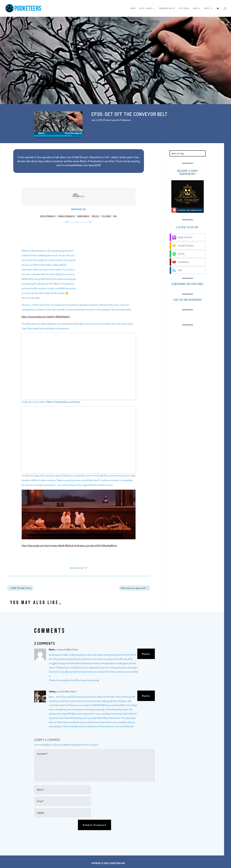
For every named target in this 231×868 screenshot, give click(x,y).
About (207, 8)
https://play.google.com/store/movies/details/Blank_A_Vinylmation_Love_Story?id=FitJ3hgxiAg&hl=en (69, 545)
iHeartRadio (83, 216)
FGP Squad (184, 8)
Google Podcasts (67, 216)
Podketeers (126, 120)
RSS (115, 216)
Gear (195, 8)
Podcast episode (112, 120)
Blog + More (146, 8)
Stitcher (106, 216)
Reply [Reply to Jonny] (146, 696)
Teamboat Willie (167, 8)
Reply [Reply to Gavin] (146, 654)
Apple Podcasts (48, 216)
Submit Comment (95, 825)
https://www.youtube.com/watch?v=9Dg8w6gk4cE (46, 317)
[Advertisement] (194, 347)
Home (133, 8)
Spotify (96, 216)
